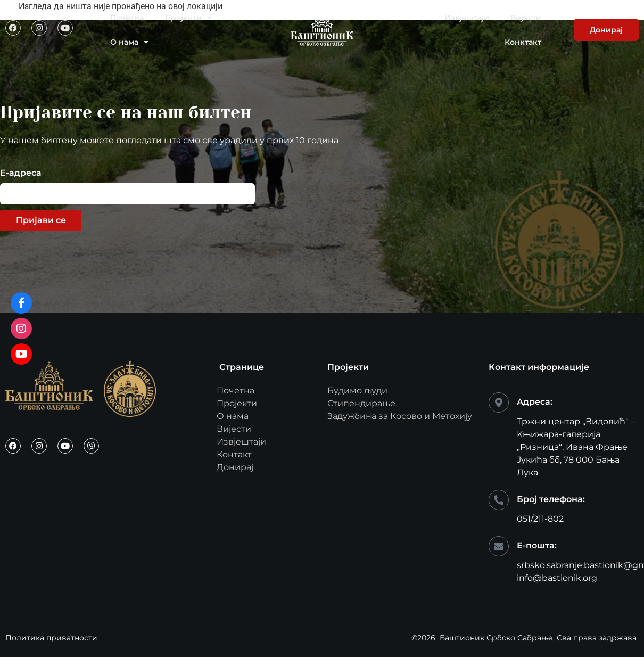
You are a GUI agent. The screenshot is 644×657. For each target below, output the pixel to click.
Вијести (526, 18)
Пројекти (188, 18)
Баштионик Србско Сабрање (496, 638)
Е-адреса (21, 173)
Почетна (127, 18)
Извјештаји (467, 18)
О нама (129, 42)
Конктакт (523, 42)
